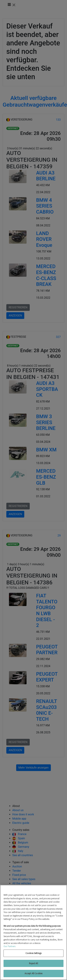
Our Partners (10, 946)
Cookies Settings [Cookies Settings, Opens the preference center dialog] (33, 953)
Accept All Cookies (33, 973)
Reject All (33, 963)
